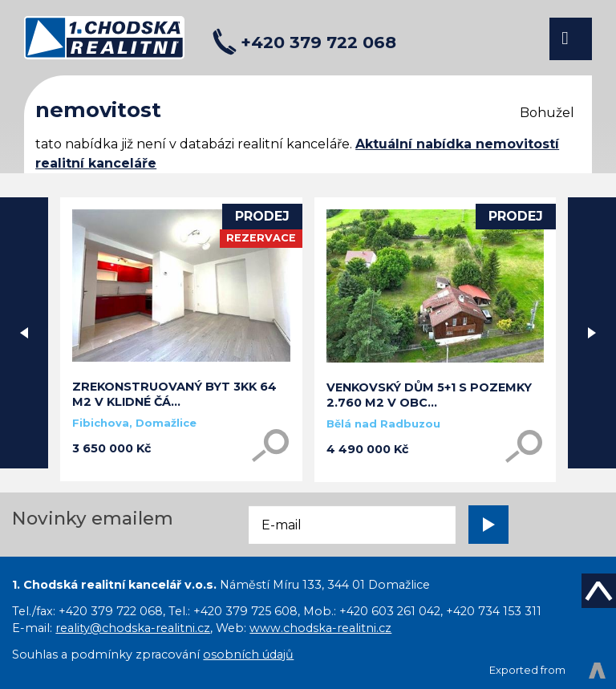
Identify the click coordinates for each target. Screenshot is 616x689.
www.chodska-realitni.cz (320, 628)
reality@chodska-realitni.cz (133, 628)
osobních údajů (248, 655)
